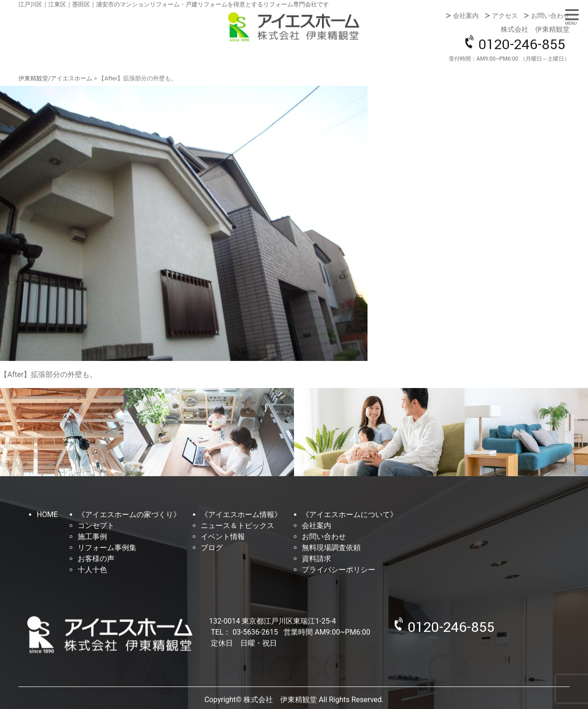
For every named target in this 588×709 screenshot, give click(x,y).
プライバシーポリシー (339, 570)
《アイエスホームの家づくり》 (129, 515)
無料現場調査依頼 (331, 548)
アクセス (505, 16)
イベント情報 (223, 537)
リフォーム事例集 (107, 548)
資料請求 (317, 559)
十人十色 (92, 570)
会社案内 (466, 16)
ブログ (212, 548)
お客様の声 (96, 559)
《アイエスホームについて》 (350, 515)
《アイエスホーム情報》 (241, 515)
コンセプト (96, 526)
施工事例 (92, 537)
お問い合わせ (550, 16)
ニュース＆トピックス (237, 526)
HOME (47, 515)
